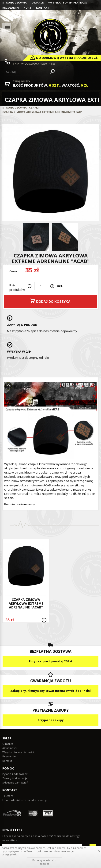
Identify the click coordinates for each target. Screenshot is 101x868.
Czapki (34, 107)
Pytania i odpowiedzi (15, 774)
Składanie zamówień (15, 782)
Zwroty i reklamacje (15, 778)
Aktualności (9, 748)
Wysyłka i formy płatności (68, 2)
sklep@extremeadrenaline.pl (29, 800)
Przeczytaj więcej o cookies (44, 862)
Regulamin (11, 8)
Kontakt (43, 8)
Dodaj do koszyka (50, 301)
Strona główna (15, 2)
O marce (37, 2)
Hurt (27, 8)
